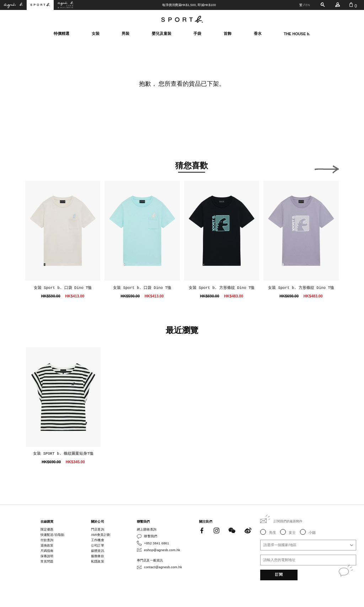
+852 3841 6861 (156, 543)
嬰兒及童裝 (162, 33)
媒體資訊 (98, 551)
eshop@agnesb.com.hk (162, 550)
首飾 (227, 33)
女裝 (96, 33)
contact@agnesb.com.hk (163, 567)
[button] (37, 168)
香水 (258, 33)
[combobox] (308, 545)
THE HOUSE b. (297, 34)
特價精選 (61, 33)
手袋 (197, 33)
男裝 (125, 33)
